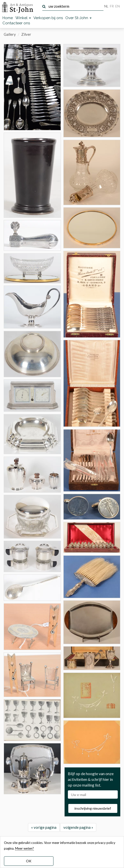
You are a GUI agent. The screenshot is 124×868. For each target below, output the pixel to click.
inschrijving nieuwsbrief (93, 808)
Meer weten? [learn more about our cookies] (25, 848)
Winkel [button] (23, 18)
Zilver (26, 34)
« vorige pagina (44, 827)
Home (8, 18)
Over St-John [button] (78, 18)
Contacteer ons (16, 23)
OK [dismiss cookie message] (29, 861)
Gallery (10, 34)
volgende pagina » (78, 827)
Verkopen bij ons (48, 18)
